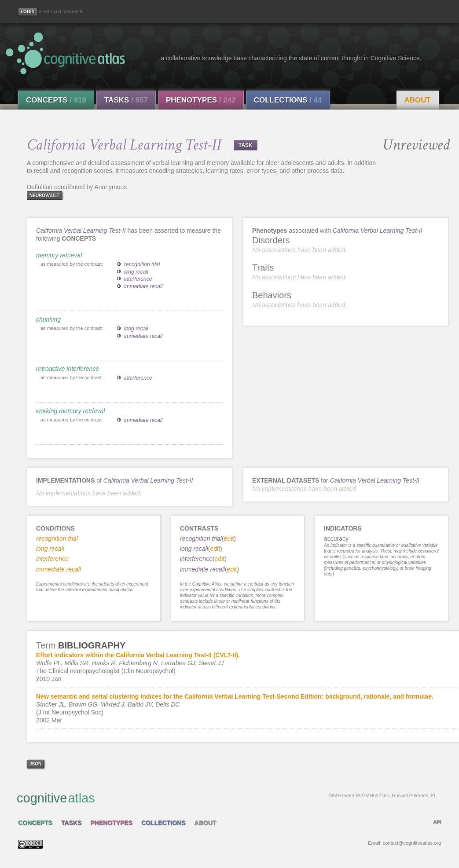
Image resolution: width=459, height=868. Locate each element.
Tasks (126, 100)
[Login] (28, 12)
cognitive (227, 798)
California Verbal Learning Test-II (81, 231)
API (437, 822)
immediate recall (143, 286)
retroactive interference (68, 369)
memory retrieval (59, 255)
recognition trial (142, 264)
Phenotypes (201, 100)
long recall (136, 272)
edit (229, 538)
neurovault (44, 196)
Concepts (56, 100)
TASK (246, 145)
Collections (288, 100)
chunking (48, 319)
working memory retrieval (70, 411)
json (35, 764)
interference (138, 279)
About (418, 100)
